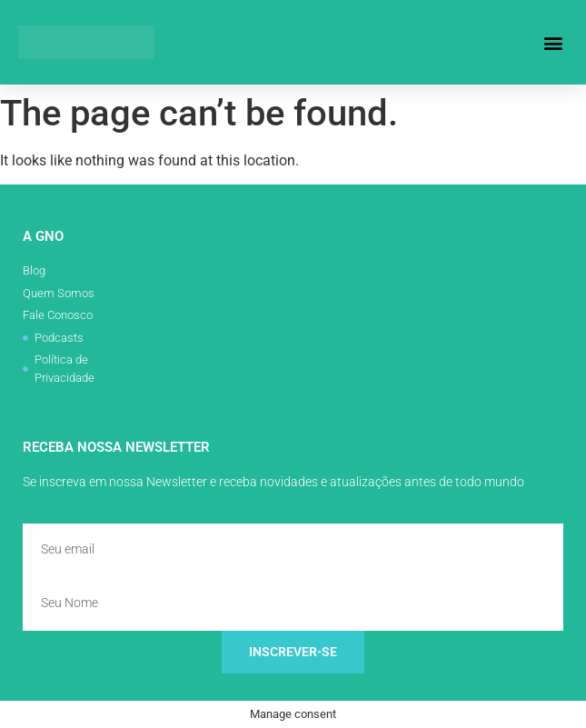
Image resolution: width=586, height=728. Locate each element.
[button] (553, 42)
